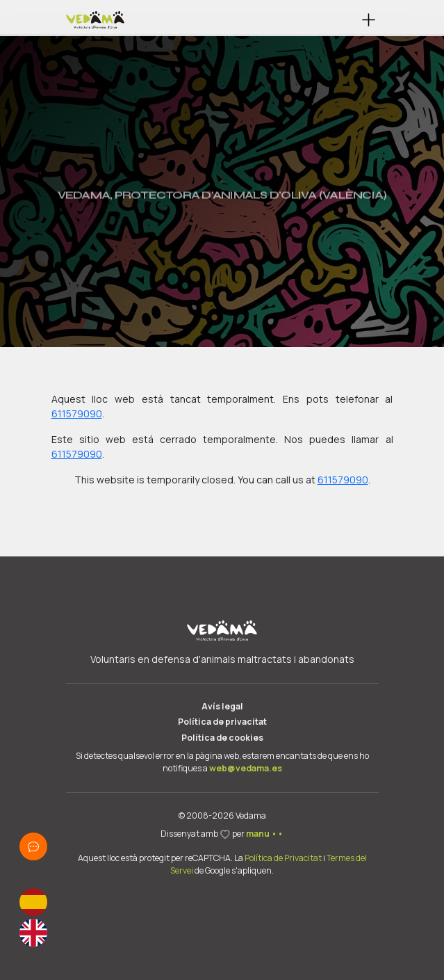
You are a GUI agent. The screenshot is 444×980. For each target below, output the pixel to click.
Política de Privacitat (283, 858)
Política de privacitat (222, 722)
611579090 (77, 413)
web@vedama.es (246, 768)
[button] (369, 20)
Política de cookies (222, 738)
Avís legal (222, 706)
